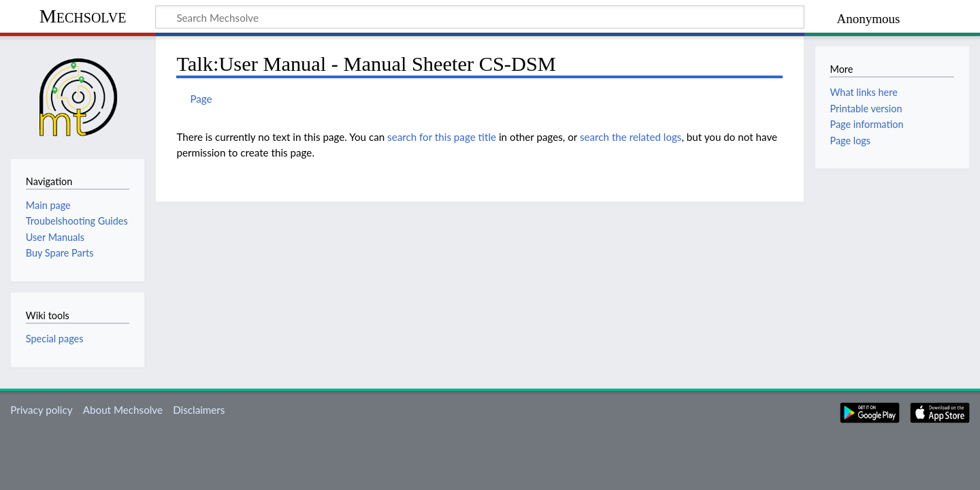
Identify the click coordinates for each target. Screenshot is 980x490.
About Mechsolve (123, 410)
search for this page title (442, 137)
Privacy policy (41, 410)
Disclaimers (199, 410)
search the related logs (631, 137)
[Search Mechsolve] (480, 17)
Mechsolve (83, 16)
